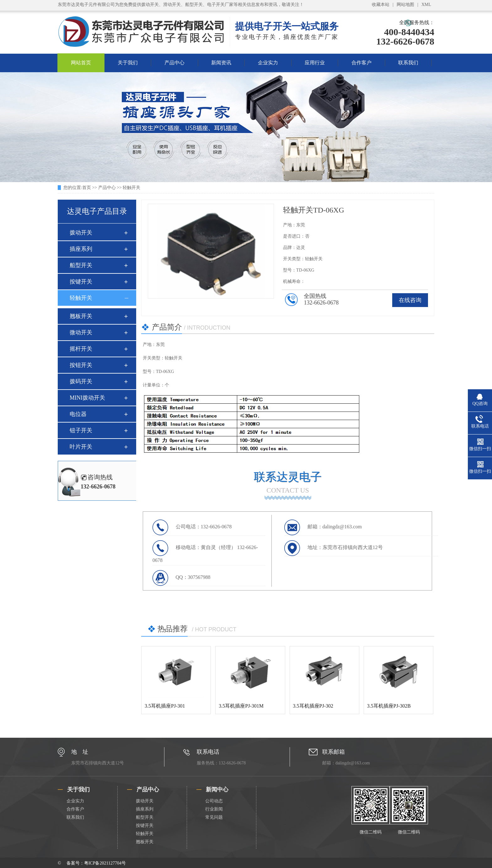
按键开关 (81, 282)
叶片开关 (81, 447)
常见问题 (214, 817)
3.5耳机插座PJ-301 (165, 706)
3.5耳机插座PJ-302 (313, 706)
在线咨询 (410, 300)
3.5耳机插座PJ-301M (241, 706)
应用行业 (315, 63)
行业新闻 (214, 809)
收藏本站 (381, 5)
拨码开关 (81, 381)
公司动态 (214, 801)
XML (426, 5)
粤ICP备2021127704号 (105, 863)
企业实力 (268, 63)
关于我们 (128, 63)
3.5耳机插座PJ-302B (389, 706)
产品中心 (174, 63)
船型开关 (81, 265)
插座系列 (81, 249)
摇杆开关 (81, 349)
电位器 (78, 414)
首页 (87, 188)
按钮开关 (81, 365)
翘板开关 (81, 316)
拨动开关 (81, 233)
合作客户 (361, 63)
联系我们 (408, 63)
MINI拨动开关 (87, 398)
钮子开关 (81, 430)
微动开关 (81, 332)
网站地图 (405, 5)
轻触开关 (131, 188)
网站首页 (81, 63)
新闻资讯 (221, 63)
